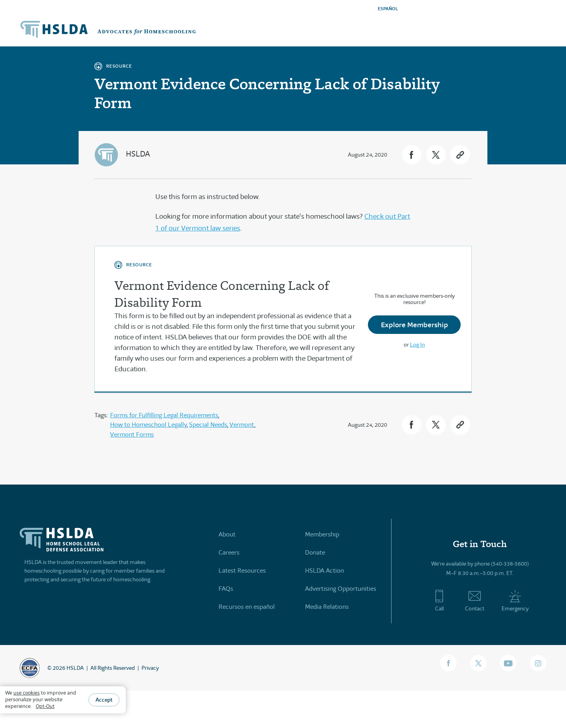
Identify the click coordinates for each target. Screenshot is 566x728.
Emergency (515, 601)
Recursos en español (247, 606)
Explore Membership (414, 325)
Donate (315, 552)
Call (439, 601)
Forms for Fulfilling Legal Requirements (164, 415)
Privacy (150, 668)
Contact (475, 601)
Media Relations (327, 606)
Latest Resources (242, 570)
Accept (104, 700)
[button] (411, 155)
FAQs (226, 588)
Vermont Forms (132, 434)
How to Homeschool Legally (148, 425)
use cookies (27, 693)
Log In (417, 345)
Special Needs (208, 425)
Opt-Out (45, 706)
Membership (322, 534)
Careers (229, 552)
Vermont (242, 425)
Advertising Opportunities (341, 588)
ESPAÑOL (388, 8)
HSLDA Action (324, 570)
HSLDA (138, 154)
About (227, 534)
